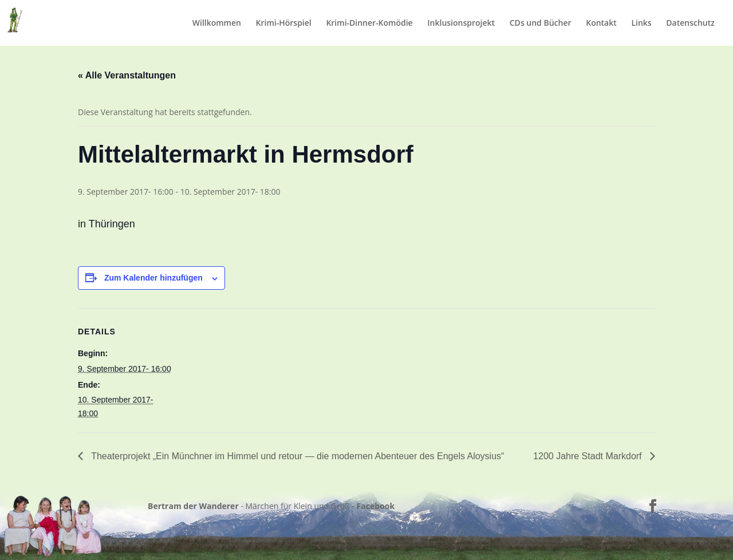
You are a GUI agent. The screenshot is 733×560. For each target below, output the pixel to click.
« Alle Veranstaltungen (127, 75)
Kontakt (601, 23)
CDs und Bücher (541, 23)
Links (641, 23)
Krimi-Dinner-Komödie (369, 23)
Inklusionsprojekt (461, 23)
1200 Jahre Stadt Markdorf (589, 456)
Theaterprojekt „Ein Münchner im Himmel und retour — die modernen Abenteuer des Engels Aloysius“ (296, 456)
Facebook (376, 506)
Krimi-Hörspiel (284, 23)
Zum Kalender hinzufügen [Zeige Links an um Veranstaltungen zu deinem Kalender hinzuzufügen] (153, 278)
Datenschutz (690, 23)
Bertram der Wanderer (193, 506)
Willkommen (217, 23)
